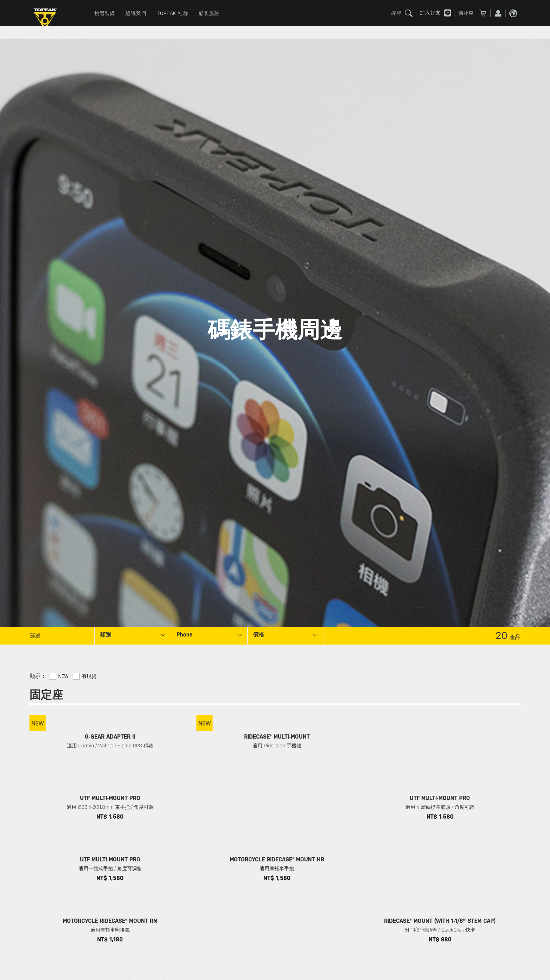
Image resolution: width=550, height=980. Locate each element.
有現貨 (89, 676)
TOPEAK (47, 19)
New (63, 676)
